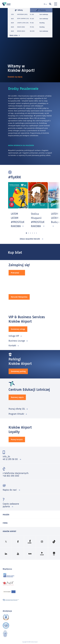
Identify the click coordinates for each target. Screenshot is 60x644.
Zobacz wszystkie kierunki (30, 239)
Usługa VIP (14, 336)
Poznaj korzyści (17, 439)
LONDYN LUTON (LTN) (23, 23)
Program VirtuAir (16, 414)
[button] (26, 233)
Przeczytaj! (15, 273)
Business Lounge (17, 341)
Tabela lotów (14, 35)
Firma (5, 523)
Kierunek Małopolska (19, 297)
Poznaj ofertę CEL (17, 409)
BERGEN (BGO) (21, 31)
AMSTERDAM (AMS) (22, 14)
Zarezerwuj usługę (18, 329)
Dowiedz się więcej (15, 77)
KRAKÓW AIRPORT (9, 531)
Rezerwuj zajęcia (17, 397)
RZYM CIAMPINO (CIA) (23, 19)
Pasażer (6, 515)
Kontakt (12, 345)
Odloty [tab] (19, 10)
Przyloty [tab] (41, 10)
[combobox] (45, 4)
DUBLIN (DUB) (21, 27)
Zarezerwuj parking (18, 371)
